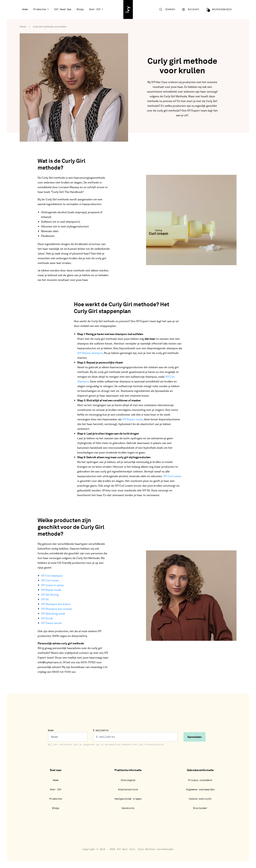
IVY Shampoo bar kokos (56, 604)
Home (25, 9)
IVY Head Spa (63, 9)
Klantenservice (128, 790)
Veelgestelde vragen (128, 799)
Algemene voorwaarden (200, 790)
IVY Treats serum (51, 623)
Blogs (80, 9)
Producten (40, 9)
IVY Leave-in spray (52, 585)
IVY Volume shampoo (90, 353)
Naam (68, 735)
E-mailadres (135, 735)
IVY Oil (45, 600)
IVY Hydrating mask (53, 614)
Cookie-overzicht (200, 799)
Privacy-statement (200, 780)
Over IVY (95, 9)
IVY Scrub (47, 619)
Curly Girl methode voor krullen (50, 27)
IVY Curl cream (172, 476)
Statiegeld (128, 780)
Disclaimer (200, 808)
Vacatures (128, 808)
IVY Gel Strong (50, 595)
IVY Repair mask (132, 420)
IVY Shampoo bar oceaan (57, 609)
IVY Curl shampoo (52, 576)
